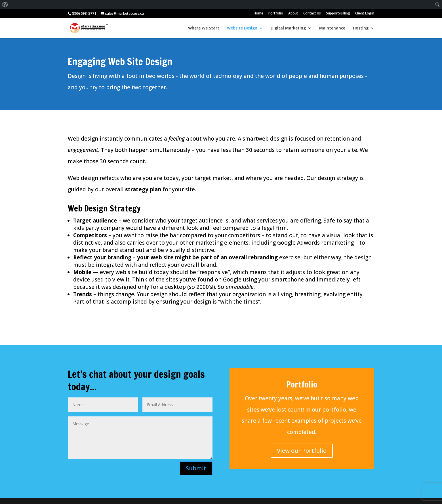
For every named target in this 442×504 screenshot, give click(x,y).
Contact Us (312, 14)
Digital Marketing (288, 28)
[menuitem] (5, 5)
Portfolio (276, 14)
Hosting (361, 28)
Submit (196, 468)
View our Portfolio (302, 451)
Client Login (365, 14)
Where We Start (204, 28)
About (293, 14)
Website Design (242, 28)
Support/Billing (338, 14)
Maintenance (332, 28)
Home (258, 14)
